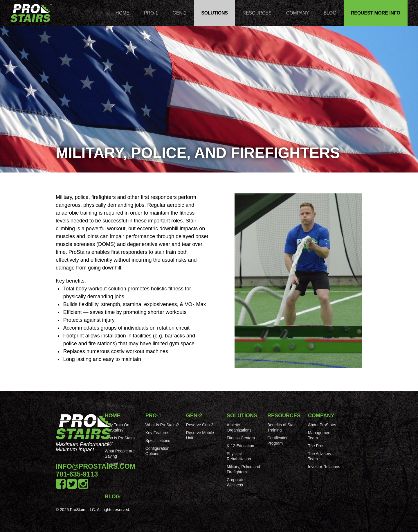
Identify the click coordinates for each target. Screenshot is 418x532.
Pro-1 (151, 13)
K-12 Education (240, 446)
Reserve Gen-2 (200, 425)
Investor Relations (324, 467)
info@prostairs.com (96, 466)
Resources (257, 13)
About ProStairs (322, 425)
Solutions (215, 13)
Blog (330, 13)
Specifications (158, 441)
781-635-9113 (77, 474)
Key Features (157, 433)
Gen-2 (180, 13)
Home (122, 13)
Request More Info (376, 13)
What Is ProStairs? (162, 425)
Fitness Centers (241, 438)
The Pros (316, 446)
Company (298, 13)
